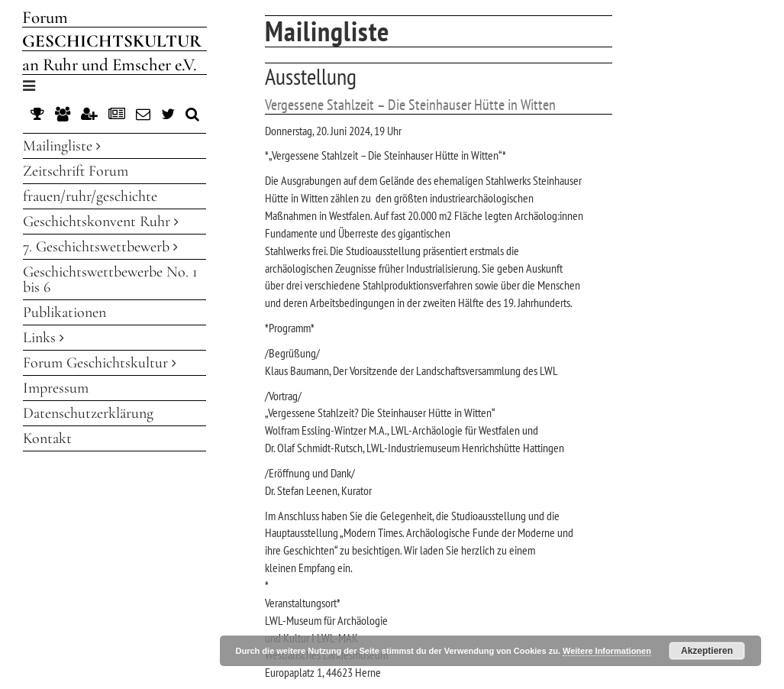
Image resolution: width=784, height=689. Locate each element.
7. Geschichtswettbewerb (100, 247)
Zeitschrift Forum (76, 171)
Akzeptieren (707, 651)
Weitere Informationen (607, 651)
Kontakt (47, 438)
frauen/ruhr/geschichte (90, 196)
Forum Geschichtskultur (100, 363)
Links (44, 338)
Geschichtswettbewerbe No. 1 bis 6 (110, 280)
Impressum (56, 388)
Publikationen (65, 312)
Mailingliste (62, 146)
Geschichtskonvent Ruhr (101, 222)
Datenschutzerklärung (88, 413)
